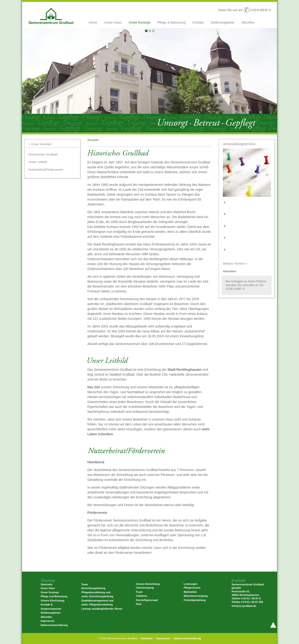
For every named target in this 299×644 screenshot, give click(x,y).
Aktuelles (248, 22)
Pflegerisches (192, 588)
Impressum (48, 621)
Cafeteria (141, 596)
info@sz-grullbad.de (244, 606)
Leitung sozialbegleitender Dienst (102, 609)
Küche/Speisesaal (147, 600)
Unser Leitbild (38, 162)
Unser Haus (113, 22)
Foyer (139, 592)
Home (93, 22)
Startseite (146, 638)
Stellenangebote (222, 22)
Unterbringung (145, 588)
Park (139, 604)
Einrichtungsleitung (93, 588)
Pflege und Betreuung (54, 596)
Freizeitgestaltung (195, 600)
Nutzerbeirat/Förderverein (46, 170)
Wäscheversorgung (196, 596)
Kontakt (198, 22)
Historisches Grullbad (43, 154)
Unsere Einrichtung (52, 601)
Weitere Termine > (235, 264)
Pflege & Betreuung (171, 22)
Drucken (93, 140)
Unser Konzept (139, 22)
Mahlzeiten (190, 592)
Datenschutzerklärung (54, 625)
